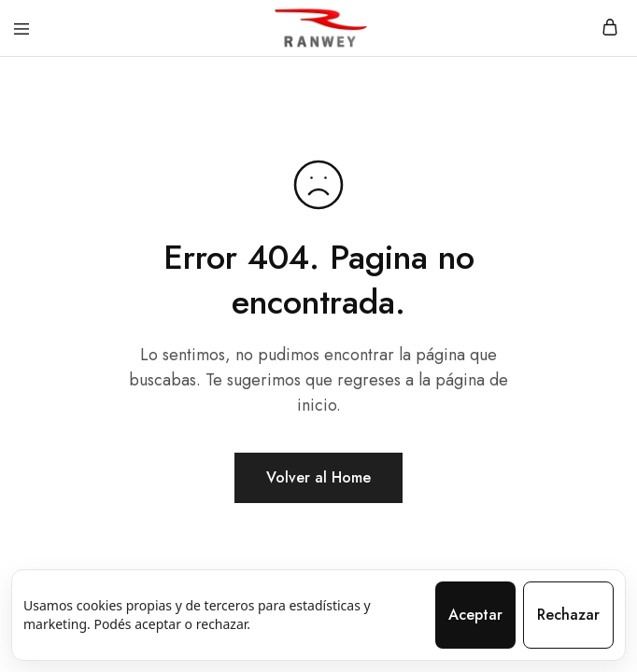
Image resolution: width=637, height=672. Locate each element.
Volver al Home (318, 477)
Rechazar (568, 615)
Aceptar (475, 615)
